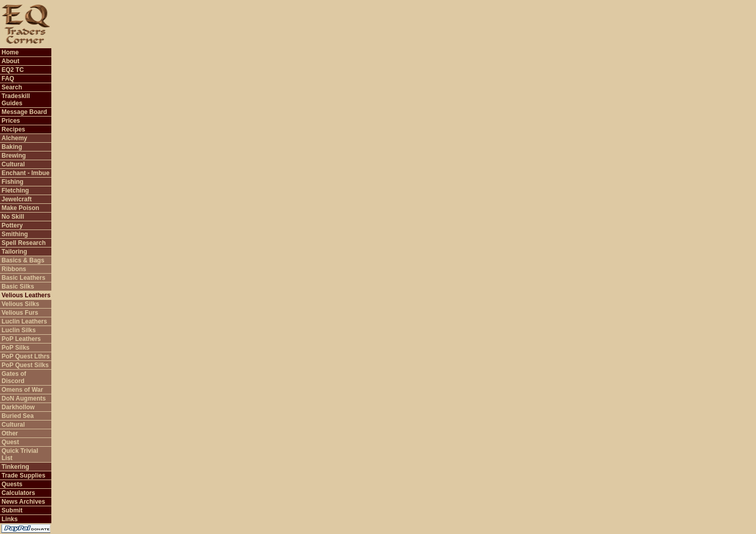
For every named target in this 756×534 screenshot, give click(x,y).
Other (10, 433)
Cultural (13, 164)
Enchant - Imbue (25, 173)
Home (10, 52)
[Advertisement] (563, 23)
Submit (12, 510)
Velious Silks (20, 304)
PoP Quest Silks (25, 365)
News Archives (23, 502)
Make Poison (20, 208)
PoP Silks (15, 348)
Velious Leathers (26, 295)
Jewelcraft (17, 199)
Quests (12, 484)
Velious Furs (20, 313)
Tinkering (15, 467)
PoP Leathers (21, 339)
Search (12, 87)
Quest (10, 442)
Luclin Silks (19, 330)
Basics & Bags (23, 260)
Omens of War (22, 390)
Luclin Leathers (24, 321)
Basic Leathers (23, 278)
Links (9, 519)
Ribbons (14, 269)
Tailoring (14, 252)
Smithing (15, 234)
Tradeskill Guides (16, 100)
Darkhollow (18, 407)
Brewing (14, 156)
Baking (12, 147)
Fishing (13, 182)
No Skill (13, 217)
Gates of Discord (14, 377)
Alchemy (14, 138)
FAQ (8, 79)
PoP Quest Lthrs (26, 356)
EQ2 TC (13, 70)
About (11, 61)
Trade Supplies (23, 475)
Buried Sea (18, 416)
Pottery (12, 225)
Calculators (18, 493)
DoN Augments (24, 398)
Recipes (13, 129)
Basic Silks (18, 287)
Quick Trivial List (20, 454)
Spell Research (24, 243)
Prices (11, 121)
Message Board (24, 112)
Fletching (15, 190)
